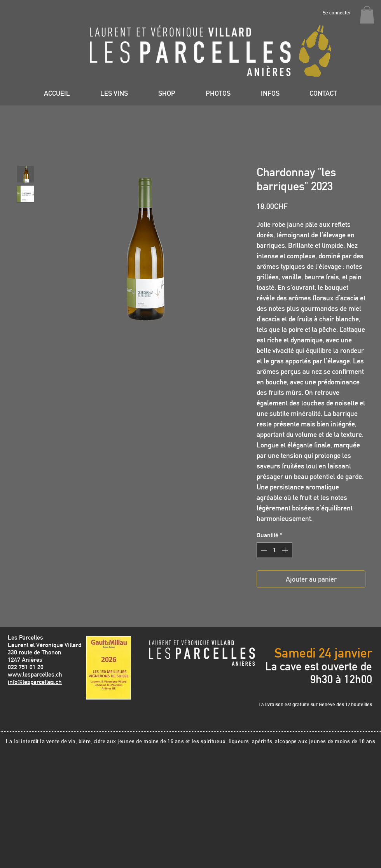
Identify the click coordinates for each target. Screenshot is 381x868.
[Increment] (286, 550)
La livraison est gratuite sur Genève (297, 704)
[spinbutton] (274, 550)
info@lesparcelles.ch (35, 682)
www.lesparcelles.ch (35, 674)
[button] (367, 15)
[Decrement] (263, 550)
